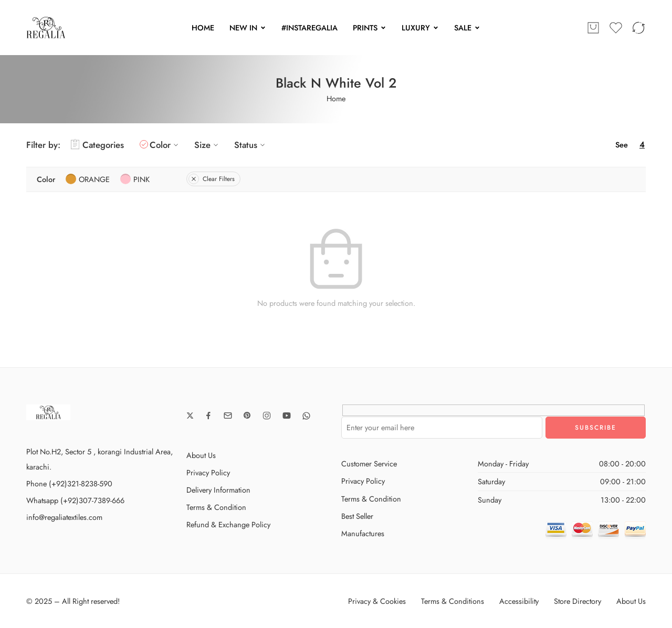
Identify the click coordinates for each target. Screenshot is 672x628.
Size (208, 145)
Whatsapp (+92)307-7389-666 (75, 500)
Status (251, 145)
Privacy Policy (208, 472)
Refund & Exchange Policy (228, 524)
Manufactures (363, 533)
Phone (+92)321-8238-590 (69, 483)
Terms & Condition (216, 507)
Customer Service (369, 464)
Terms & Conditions (453, 601)
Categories (97, 145)
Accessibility (519, 601)
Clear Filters (212, 179)
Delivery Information (218, 490)
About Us (201, 455)
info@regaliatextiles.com (64, 517)
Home (336, 98)
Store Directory (577, 601)
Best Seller (357, 516)
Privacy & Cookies (377, 601)
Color (165, 145)
